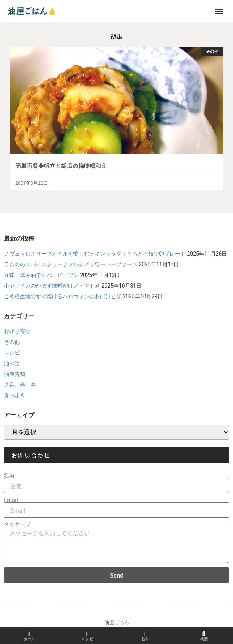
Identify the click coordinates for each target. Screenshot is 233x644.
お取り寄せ (17, 331)
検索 (204, 639)
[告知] (146, 634)
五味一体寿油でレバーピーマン (41, 275)
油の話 (12, 363)
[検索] (204, 634)
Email (11, 500)
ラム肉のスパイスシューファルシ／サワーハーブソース (71, 264)
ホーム (29, 639)
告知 (146, 639)
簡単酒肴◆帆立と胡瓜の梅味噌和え (61, 166)
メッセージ (17, 524)
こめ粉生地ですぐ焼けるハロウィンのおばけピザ (63, 296)
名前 (9, 475)
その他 (12, 342)
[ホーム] (29, 634)
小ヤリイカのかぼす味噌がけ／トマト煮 (52, 286)
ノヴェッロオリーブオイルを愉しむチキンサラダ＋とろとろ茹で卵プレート (95, 254)
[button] (219, 11)
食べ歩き (15, 395)
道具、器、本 (20, 385)
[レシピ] (87, 634)
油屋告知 (15, 374)
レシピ (12, 353)
